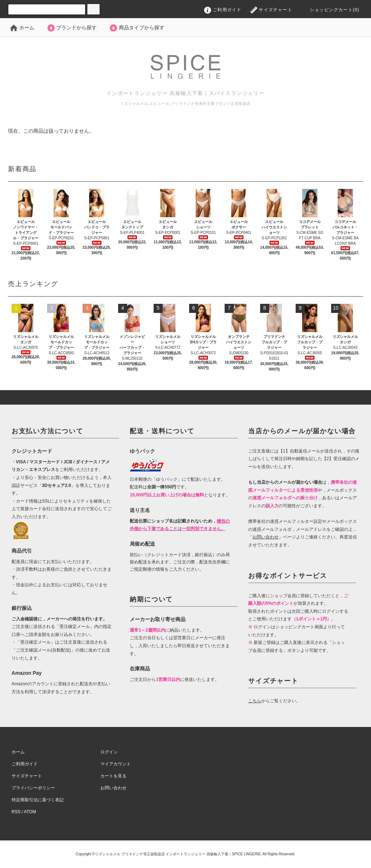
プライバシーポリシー (33, 788)
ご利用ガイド (223, 10)
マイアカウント (116, 764)
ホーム (22, 28)
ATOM (30, 812)
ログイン (109, 752)
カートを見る (113, 776)
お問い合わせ (113, 788)
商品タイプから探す (137, 28)
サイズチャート (271, 10)
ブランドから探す (72, 28)
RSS (16, 812)
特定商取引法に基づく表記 (38, 800)
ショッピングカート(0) (329, 10)
